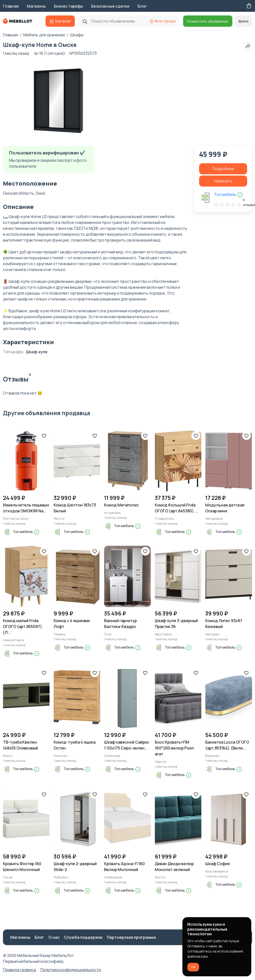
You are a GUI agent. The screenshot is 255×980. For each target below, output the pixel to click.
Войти (243, 21)
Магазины (36, 6)
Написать (223, 181)
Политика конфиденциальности (71, 970)
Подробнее (223, 169)
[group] (58, 100)
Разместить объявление (208, 21)
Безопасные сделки (110, 6)
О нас (54, 937)
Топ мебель (228, 194)
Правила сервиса (19, 970)
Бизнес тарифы (68, 6)
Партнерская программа (131, 937)
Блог (142, 6)
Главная (11, 6)
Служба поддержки (83, 937)
